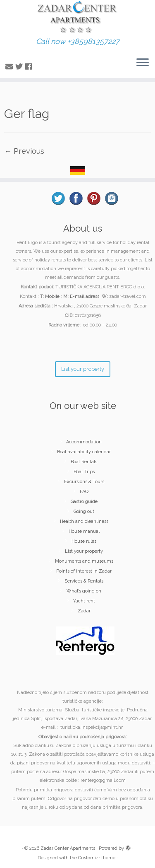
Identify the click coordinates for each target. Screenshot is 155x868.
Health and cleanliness (84, 521)
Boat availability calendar (84, 452)
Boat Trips (84, 472)
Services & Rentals (84, 581)
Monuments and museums (84, 561)
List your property (84, 551)
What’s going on (84, 591)
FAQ (84, 492)
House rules (84, 541)
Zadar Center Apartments (68, 848)
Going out (84, 511)
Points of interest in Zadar (84, 571)
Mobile (52, 296)
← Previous (24, 151)
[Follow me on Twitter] (20, 66)
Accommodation (84, 442)
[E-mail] (10, 66)
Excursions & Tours (84, 482)
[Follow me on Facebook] (30, 66)
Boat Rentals (84, 462)
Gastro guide (84, 502)
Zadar (84, 611)
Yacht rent (84, 601)
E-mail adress (85, 296)
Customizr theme (97, 858)
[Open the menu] (143, 63)
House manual (84, 531)
